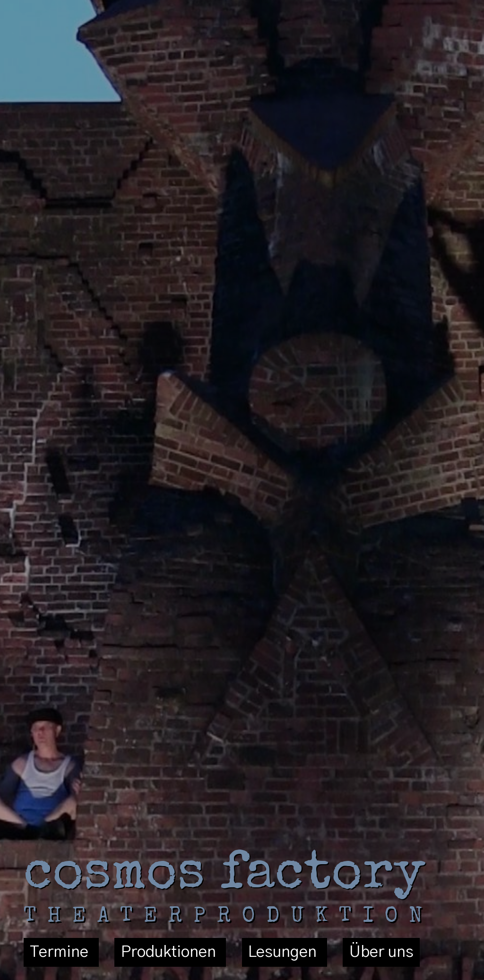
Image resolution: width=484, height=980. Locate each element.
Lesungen (284, 953)
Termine (61, 953)
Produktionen (170, 953)
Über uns (381, 953)
